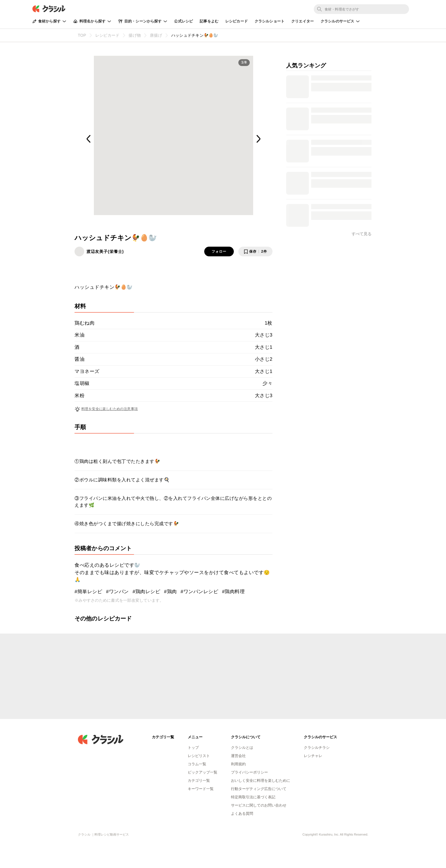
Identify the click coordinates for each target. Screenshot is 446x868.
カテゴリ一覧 (199, 781)
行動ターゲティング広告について (259, 789)
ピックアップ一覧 (203, 772)
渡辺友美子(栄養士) (105, 251)
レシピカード (237, 21)
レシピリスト (199, 756)
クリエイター (303, 21)
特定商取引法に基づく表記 (253, 797)
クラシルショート (270, 21)
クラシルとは (242, 748)
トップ (193, 748)
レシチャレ (313, 756)
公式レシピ (183, 21)
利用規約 (238, 764)
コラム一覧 (197, 764)
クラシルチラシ (317, 748)
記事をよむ (209, 21)
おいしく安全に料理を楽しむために (261, 781)
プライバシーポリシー (249, 772)
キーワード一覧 (201, 789)
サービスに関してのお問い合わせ (259, 805)
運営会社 (238, 756)
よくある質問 (242, 814)
